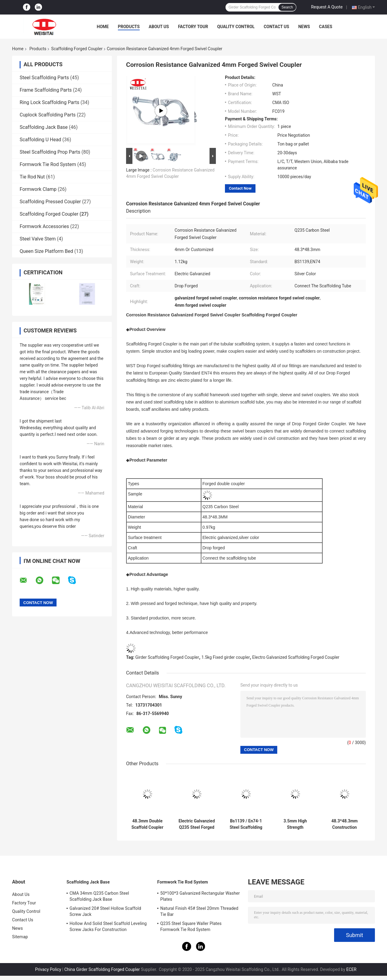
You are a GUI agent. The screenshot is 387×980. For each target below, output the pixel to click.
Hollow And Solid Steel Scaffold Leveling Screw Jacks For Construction (108, 926)
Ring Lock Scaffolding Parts (49, 102)
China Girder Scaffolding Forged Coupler (102, 969)
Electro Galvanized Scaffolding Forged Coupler (296, 657)
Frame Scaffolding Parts (46, 90)
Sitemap (20, 937)
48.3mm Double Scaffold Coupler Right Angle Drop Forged (147, 824)
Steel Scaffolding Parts (44, 78)
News (304, 27)
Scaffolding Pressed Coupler (50, 202)
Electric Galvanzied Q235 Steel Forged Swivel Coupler (197, 824)
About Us (159, 27)
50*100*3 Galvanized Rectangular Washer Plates (200, 896)
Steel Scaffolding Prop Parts (50, 152)
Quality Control (236, 27)
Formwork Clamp (38, 189)
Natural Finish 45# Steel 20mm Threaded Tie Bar (199, 911)
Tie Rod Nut (32, 177)
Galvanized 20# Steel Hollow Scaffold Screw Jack (105, 911)
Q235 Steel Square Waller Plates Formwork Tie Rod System (191, 926)
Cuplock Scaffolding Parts (48, 115)
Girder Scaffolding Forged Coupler (167, 657)
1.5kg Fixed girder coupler (226, 657)
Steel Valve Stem (38, 239)
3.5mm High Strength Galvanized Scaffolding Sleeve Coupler (295, 824)
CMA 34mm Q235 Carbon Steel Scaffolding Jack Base (99, 896)
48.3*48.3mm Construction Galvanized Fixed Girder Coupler (345, 824)
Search (287, 7)
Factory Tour (193, 27)
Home (103, 27)
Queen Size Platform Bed (46, 251)
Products (129, 27)
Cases (326, 27)
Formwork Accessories (44, 226)
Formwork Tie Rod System (48, 164)
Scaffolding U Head (40, 140)
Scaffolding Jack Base (44, 127)
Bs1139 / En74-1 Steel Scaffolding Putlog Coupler (246, 824)
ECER (351, 969)
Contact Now (240, 188)
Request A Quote (327, 7)
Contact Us (276, 27)
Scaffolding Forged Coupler (77, 49)
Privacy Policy (48, 969)
